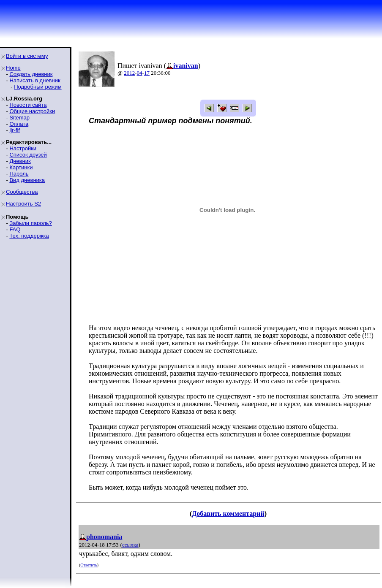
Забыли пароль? (30, 223)
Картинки (21, 167)
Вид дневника (27, 180)
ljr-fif (15, 130)
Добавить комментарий (228, 513)
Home (13, 68)
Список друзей (28, 155)
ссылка (130, 545)
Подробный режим (38, 87)
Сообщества (22, 192)
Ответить (89, 565)
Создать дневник (31, 74)
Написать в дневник (35, 80)
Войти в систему (27, 56)
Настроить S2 (23, 204)
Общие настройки (32, 111)
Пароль (19, 174)
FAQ (15, 229)
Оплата (19, 124)
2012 (129, 73)
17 (147, 73)
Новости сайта (28, 105)
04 (140, 73)
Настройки (23, 148)
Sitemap (19, 118)
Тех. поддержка (29, 236)
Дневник (20, 161)
